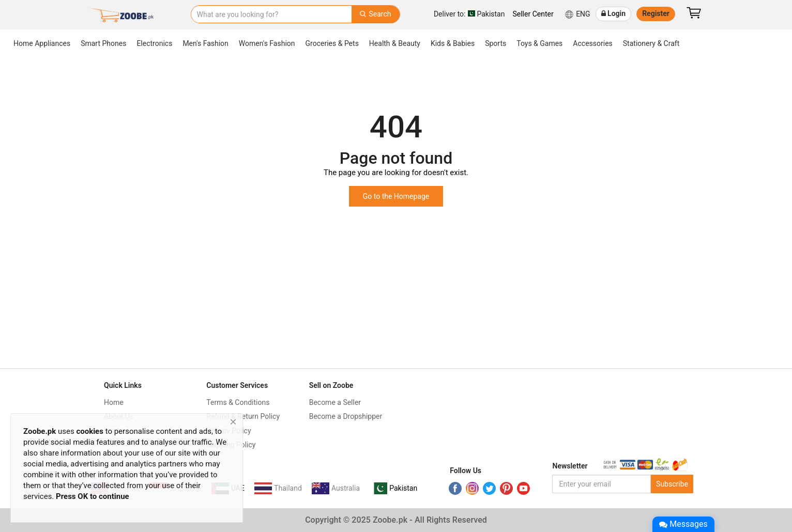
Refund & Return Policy (243, 416)
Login (614, 13)
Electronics (154, 43)
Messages (683, 524)
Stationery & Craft (651, 43)
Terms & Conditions (238, 402)
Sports (496, 43)
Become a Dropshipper (346, 416)
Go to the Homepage (396, 196)
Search (375, 14)
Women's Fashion (267, 43)
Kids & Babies (453, 43)
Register (656, 13)
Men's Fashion (205, 43)
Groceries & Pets (332, 43)
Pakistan (469, 14)
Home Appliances (42, 43)
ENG (577, 14)
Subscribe (672, 484)
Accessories (592, 43)
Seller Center (533, 14)
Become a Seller (335, 402)
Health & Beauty (395, 43)
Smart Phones (103, 43)
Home (114, 402)
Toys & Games (539, 43)
